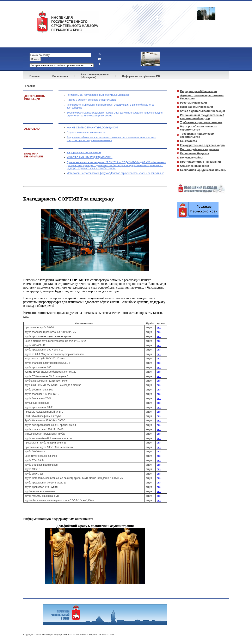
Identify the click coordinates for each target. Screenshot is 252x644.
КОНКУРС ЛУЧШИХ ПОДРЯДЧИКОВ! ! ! (90, 157)
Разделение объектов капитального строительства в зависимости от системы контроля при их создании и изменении (112, 139)
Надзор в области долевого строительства (91, 100)
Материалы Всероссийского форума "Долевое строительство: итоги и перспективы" (115, 173)
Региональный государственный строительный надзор (98, 95)
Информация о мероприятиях (84, 152)
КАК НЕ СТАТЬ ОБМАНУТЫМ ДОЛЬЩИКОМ (92, 128)
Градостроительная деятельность (86, 133)
